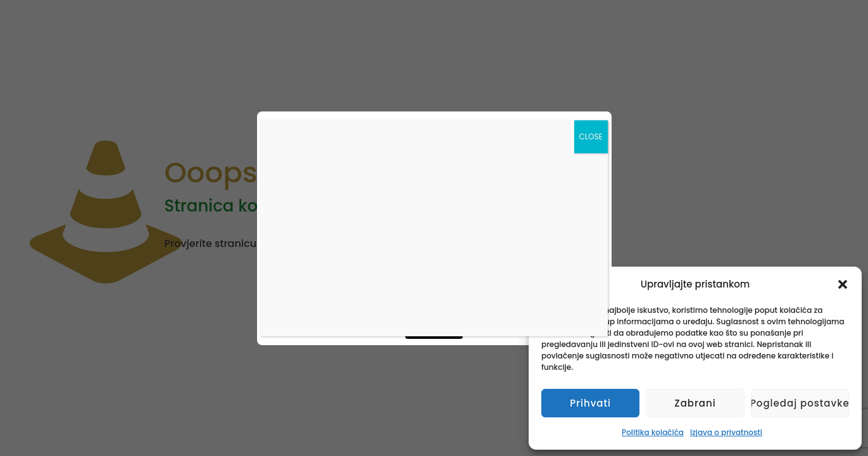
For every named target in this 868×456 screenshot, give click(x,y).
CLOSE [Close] (591, 136)
